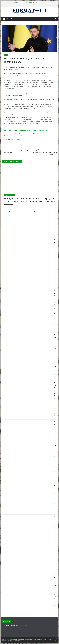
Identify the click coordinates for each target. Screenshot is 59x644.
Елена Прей (14, 65)
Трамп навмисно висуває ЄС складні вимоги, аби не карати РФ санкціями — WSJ (26, 130)
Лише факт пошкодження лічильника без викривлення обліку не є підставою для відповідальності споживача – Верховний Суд (55, 462)
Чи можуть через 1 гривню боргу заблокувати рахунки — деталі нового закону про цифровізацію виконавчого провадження (29, 201)
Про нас (9, 19)
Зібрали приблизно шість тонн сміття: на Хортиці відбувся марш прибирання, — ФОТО (44, 152)
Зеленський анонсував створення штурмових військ (15, 151)
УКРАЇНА (6, 55)
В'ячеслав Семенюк (16, 207)
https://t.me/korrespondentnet (11, 136)
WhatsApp (23, 136)
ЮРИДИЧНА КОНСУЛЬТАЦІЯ (9, 195)
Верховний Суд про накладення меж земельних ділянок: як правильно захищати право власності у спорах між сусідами (55, 256)
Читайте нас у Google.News (12, 139)
